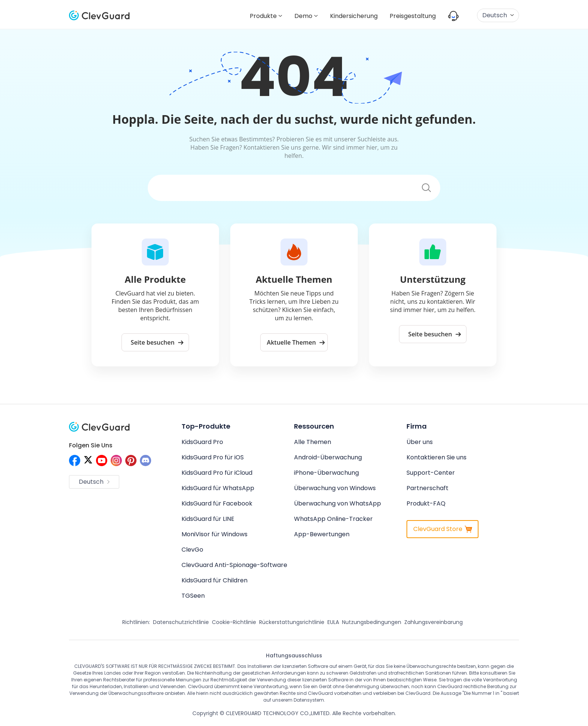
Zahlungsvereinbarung (433, 622)
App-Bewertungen (322, 534)
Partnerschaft (427, 488)
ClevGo (192, 550)
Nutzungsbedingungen (372, 622)
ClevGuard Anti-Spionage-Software (234, 565)
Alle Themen (313, 442)
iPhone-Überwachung (326, 473)
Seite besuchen (157, 342)
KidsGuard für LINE (208, 519)
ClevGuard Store (443, 529)
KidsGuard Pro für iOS (213, 457)
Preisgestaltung (413, 16)
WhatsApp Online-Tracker (333, 519)
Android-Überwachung (328, 457)
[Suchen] (280, 188)
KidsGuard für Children (214, 580)
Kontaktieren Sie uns (436, 457)
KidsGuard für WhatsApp (218, 488)
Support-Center (431, 473)
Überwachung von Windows (335, 488)
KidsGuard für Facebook (217, 503)
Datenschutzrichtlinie (181, 622)
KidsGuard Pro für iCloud (217, 473)
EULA (333, 622)
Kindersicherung (354, 16)
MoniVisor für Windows (214, 534)
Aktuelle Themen (296, 342)
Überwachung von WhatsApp (337, 503)
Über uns (420, 442)
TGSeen (193, 596)
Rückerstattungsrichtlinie (292, 622)
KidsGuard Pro (202, 442)
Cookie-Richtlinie (234, 622)
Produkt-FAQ (426, 503)
